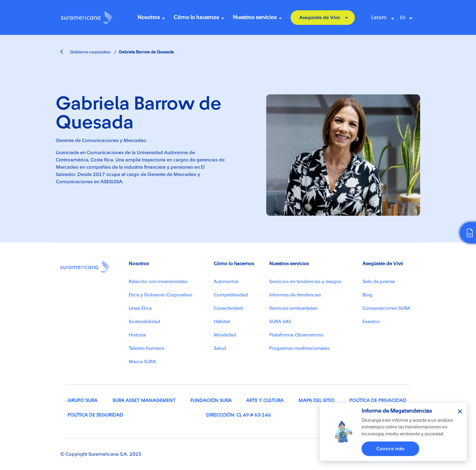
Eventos (371, 322)
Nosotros (149, 17)
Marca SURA (142, 362)
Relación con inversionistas (158, 282)
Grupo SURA (82, 401)
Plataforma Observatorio (296, 335)
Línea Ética (140, 308)
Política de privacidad (378, 401)
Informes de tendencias (295, 295)
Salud (220, 348)
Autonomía (226, 282)
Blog (367, 295)
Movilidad (225, 335)
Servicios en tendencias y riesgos (305, 282)
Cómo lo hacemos (196, 17)
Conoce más (390, 449)
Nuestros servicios (255, 17)
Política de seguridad (95, 415)
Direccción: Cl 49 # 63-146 (238, 415)
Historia (137, 335)
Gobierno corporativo (85, 52)
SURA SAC (280, 322)
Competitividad (231, 295)
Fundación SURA (211, 401)
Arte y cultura (265, 401)
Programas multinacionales (299, 348)
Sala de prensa (379, 282)
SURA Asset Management (144, 401)
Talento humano (147, 348)
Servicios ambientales (293, 308)
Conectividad (228, 308)
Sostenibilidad (144, 322)
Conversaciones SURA (386, 308)
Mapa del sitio (316, 401)
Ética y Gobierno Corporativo (161, 295)
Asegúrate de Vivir (320, 18)
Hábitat (222, 322)
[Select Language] (408, 18)
